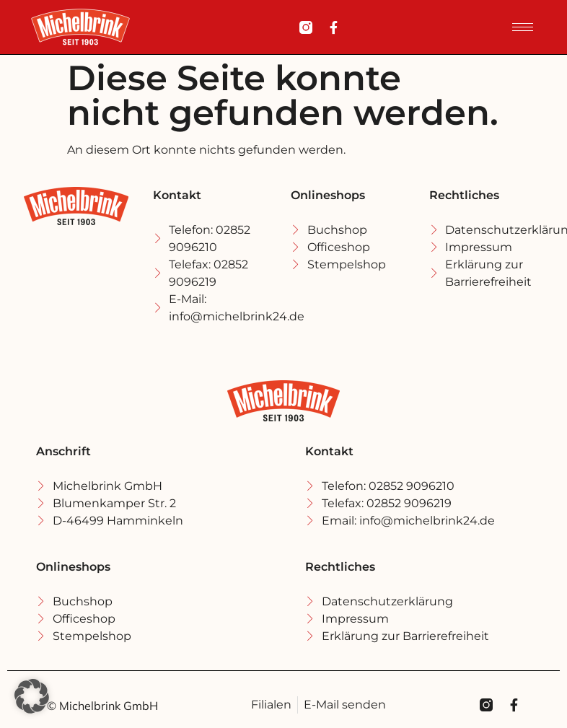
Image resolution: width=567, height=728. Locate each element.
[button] (32, 696)
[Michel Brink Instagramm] (306, 27)
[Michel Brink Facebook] (333, 27)
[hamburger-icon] (523, 27)
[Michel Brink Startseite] (80, 27)
